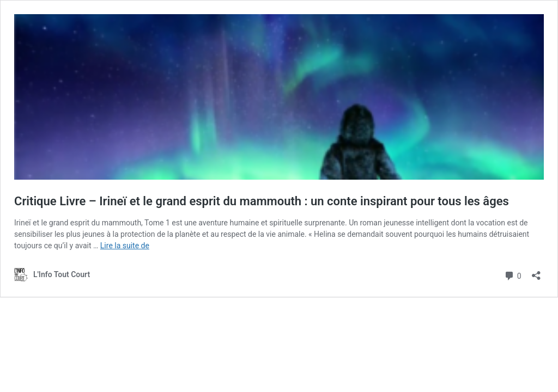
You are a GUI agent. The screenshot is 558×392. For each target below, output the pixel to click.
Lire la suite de (125, 246)
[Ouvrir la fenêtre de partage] (536, 272)
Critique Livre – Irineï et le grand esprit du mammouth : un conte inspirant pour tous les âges (262, 201)
